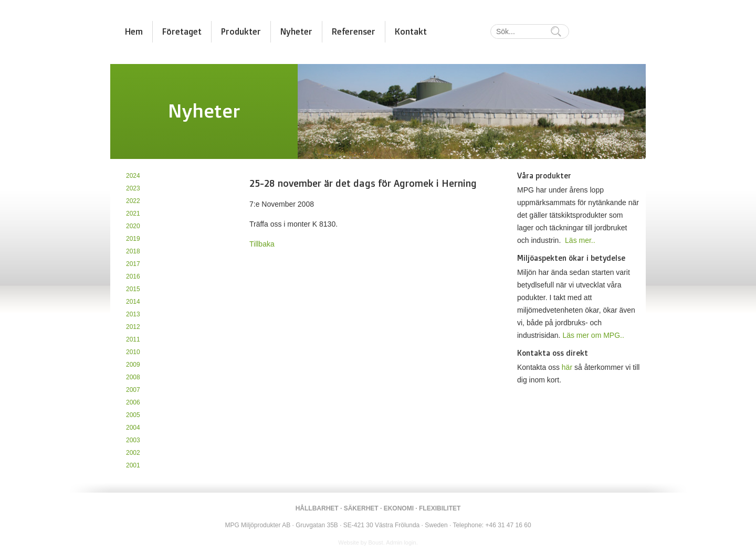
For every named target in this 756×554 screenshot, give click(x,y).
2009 (133, 365)
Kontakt (411, 31)
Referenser (354, 31)
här (567, 367)
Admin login (401, 542)
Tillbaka (262, 244)
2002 (133, 453)
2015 (133, 289)
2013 (133, 314)
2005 (133, 415)
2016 (133, 276)
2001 (133, 465)
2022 (133, 201)
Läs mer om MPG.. (593, 335)
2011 (133, 339)
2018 (133, 251)
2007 (133, 390)
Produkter (241, 31)
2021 (133, 214)
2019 (133, 239)
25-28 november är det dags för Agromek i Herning (363, 183)
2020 (133, 226)
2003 (133, 440)
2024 (133, 176)
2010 (133, 352)
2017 (133, 264)
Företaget (182, 31)
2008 (133, 377)
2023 (133, 188)
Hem (134, 31)
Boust (376, 542)
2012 (133, 327)
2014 (133, 302)
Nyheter (296, 31)
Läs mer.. (580, 240)
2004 (133, 428)
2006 (133, 402)
